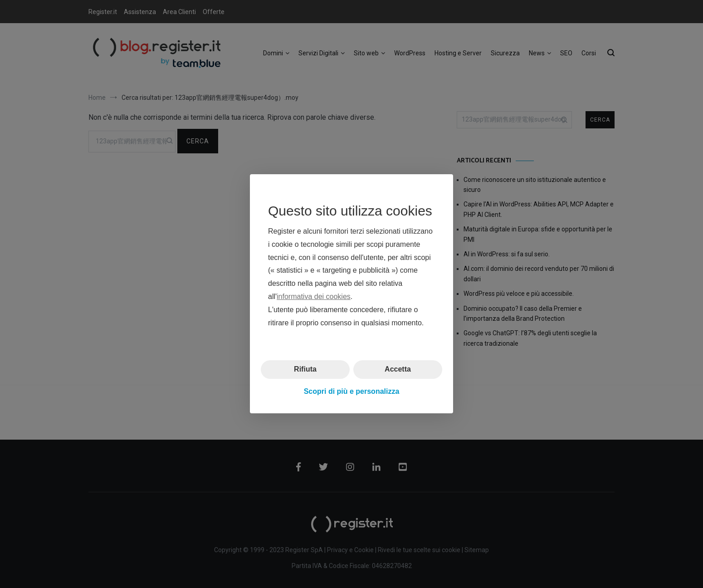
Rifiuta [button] (305, 370)
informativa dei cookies (314, 296)
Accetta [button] (398, 370)
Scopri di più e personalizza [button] (352, 391)
